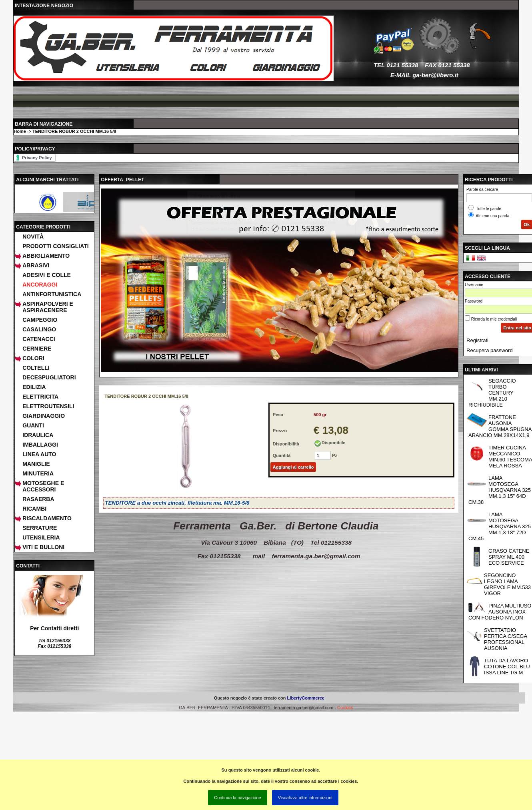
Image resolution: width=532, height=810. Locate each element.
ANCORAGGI (40, 285)
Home (20, 131)
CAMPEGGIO (40, 320)
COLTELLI (36, 368)
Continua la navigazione (237, 798)
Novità (33, 237)
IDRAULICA (38, 435)
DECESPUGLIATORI (49, 377)
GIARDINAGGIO (44, 416)
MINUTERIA (38, 473)
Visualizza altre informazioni (305, 798)
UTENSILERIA (41, 537)
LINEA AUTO (39, 454)
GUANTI (33, 425)
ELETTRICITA (40, 397)
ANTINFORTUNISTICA (52, 294)
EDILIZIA (34, 387)
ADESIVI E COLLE (47, 275)
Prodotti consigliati (55, 246)
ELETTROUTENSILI (48, 406)
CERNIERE (37, 349)
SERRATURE (40, 528)
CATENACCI (39, 339)
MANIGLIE (36, 464)
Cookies (345, 708)
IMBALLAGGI (40, 445)
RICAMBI (34, 509)
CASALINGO (39, 329)
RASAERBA (38, 499)
